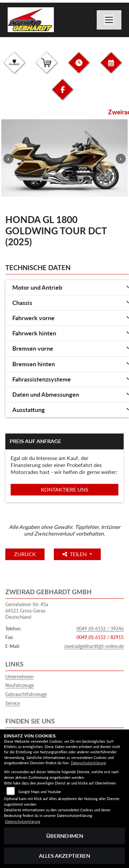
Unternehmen (19, 677)
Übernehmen (65, 836)
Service (13, 703)
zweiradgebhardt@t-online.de (94, 646)
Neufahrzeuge (20, 685)
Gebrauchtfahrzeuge (26, 694)
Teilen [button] (75, 554)
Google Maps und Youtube (40, 792)
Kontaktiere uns (65, 489)
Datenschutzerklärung (88, 763)
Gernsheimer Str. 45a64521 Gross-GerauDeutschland (27, 610)
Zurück (25, 554)
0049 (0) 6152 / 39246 (100, 629)
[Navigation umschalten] (109, 20)
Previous (8, 159)
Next (121, 159)
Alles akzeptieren (64, 856)
